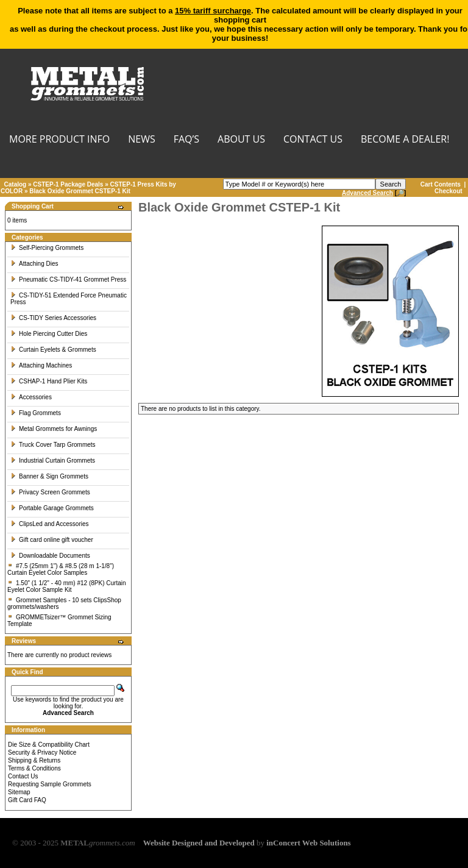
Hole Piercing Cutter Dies (49, 334)
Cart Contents (441, 184)
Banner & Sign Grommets (49, 476)
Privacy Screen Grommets (50, 492)
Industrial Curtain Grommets (53, 461)
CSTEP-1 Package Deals (68, 184)
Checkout (448, 191)
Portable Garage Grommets (52, 508)
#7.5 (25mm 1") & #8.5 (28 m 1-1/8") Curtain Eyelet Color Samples (61, 569)
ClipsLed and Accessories (50, 524)
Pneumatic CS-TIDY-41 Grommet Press (68, 279)
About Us (241, 140)
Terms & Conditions (34, 768)
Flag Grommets (36, 413)
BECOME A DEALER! (405, 140)
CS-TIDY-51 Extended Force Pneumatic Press (69, 299)
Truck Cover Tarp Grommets (53, 445)
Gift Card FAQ (27, 800)
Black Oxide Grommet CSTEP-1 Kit (80, 191)
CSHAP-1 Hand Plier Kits (49, 381)
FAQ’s (186, 140)
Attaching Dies (34, 264)
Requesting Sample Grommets (50, 784)
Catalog (16, 184)
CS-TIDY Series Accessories (53, 318)
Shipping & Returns (34, 760)
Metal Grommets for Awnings (54, 429)
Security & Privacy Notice (42, 752)
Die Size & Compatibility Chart (49, 745)
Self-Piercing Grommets (47, 248)
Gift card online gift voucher (52, 540)
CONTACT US (313, 140)
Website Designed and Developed (199, 843)
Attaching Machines (41, 365)
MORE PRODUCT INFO (59, 140)
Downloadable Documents (50, 556)
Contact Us (23, 776)
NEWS (141, 140)
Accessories (31, 397)
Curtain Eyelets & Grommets (53, 350)
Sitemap (19, 792)
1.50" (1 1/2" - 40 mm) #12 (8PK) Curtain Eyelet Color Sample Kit (67, 586)
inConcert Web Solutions (308, 843)
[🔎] (374, 193)
